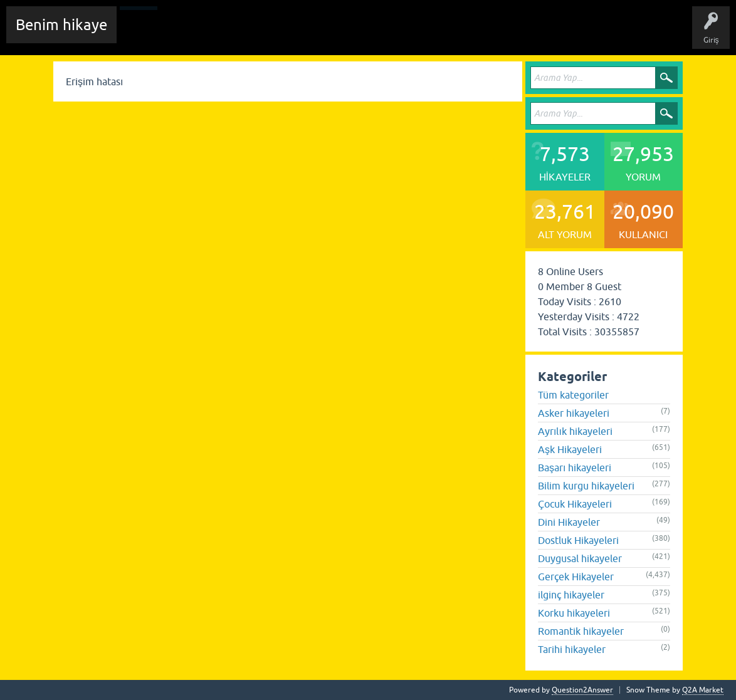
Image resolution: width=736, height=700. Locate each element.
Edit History (198, 34)
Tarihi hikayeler (572, 649)
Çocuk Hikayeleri (575, 504)
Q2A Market (703, 690)
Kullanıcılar (392, 34)
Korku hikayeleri (574, 613)
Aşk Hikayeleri (570, 449)
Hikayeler (248, 34)
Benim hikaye (61, 25)
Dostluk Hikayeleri (578, 540)
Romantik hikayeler (581, 631)
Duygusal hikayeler (580, 558)
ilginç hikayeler (571, 595)
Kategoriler (339, 34)
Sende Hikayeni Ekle (461, 34)
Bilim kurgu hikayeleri (586, 486)
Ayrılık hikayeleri (575, 431)
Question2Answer (582, 690)
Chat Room (145, 34)
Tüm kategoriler (573, 395)
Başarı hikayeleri (575, 468)
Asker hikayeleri (574, 413)
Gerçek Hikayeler (576, 577)
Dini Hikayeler (569, 522)
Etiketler (292, 34)
